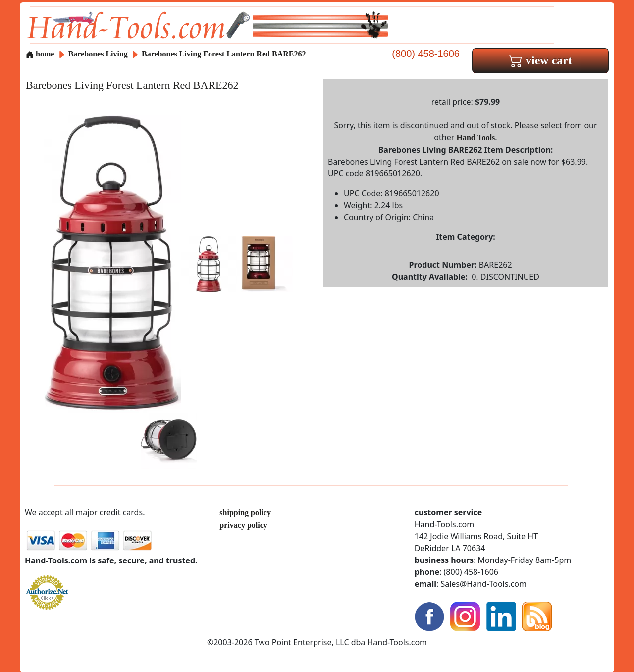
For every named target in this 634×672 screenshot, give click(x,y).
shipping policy (245, 513)
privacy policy (243, 525)
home (40, 54)
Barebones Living (99, 54)
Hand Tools (476, 138)
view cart (540, 60)
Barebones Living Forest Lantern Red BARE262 (224, 54)
